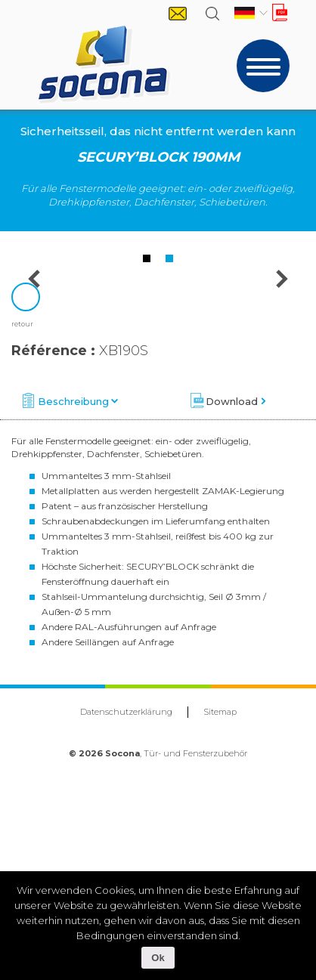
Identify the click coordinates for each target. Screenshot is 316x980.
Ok (158, 958)
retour (22, 544)
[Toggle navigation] (263, 66)
